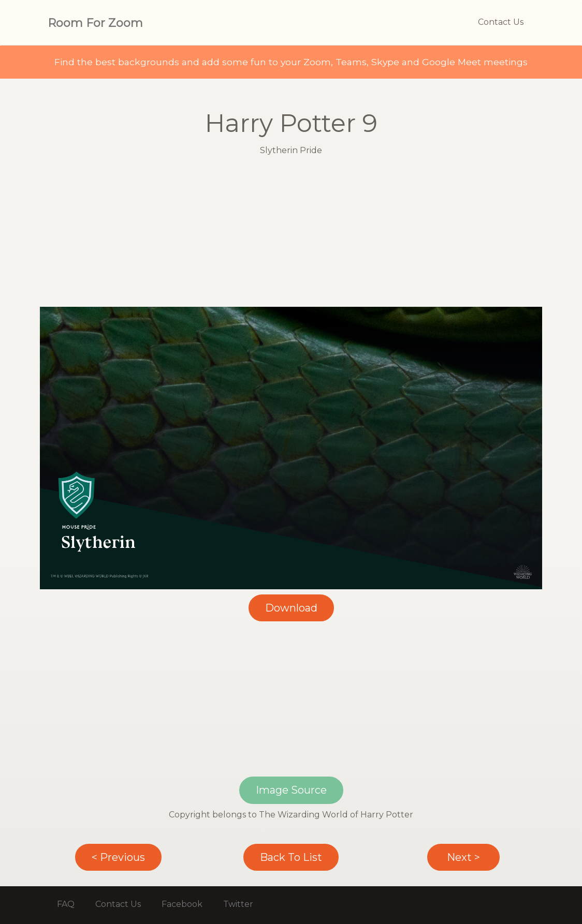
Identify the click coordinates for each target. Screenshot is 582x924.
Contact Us (501, 22)
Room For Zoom (95, 23)
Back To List (291, 857)
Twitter (238, 904)
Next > (463, 857)
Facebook (182, 904)
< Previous (118, 857)
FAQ (66, 904)
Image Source (291, 790)
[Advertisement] (291, 234)
